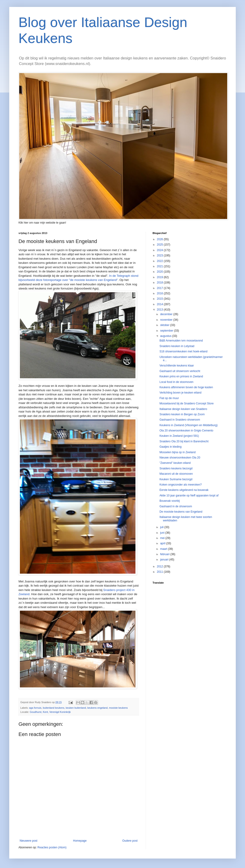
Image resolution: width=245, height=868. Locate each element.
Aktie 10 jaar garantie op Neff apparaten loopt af (189, 496)
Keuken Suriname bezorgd (176, 479)
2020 (160, 272)
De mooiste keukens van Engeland (181, 512)
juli (162, 527)
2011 (160, 572)
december (167, 314)
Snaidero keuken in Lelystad (177, 346)
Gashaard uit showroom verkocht (180, 371)
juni (163, 533)
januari (165, 560)
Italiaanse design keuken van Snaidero (183, 409)
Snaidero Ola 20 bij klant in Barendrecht (184, 441)
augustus (166, 336)
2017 (160, 288)
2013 (160, 310)
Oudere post (130, 841)
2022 (160, 261)
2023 (160, 255)
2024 (160, 250)
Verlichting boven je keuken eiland (180, 393)
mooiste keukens (118, 708)
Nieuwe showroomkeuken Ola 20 (180, 458)
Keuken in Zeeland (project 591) (179, 436)
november (167, 320)
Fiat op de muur (169, 398)
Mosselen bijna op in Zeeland (178, 452)
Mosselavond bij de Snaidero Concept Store (187, 403)
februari (165, 554)
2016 (160, 293)
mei (163, 538)
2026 (160, 239)
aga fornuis (35, 708)
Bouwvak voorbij (170, 501)
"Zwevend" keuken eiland (175, 463)
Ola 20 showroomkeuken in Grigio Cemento (186, 431)
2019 (160, 277)
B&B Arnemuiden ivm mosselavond (181, 341)
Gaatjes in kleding (170, 447)
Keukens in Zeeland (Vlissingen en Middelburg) (188, 425)
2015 (160, 299)
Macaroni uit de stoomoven (176, 474)
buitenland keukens (54, 708)
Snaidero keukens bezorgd (176, 468)
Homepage (80, 841)
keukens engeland (98, 708)
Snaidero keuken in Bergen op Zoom (182, 414)
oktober (165, 325)
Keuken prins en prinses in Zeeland (181, 376)
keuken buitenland (76, 708)
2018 (160, 283)
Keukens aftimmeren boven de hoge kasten (186, 387)
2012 (160, 566)
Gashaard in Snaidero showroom (180, 420)
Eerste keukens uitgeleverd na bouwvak (184, 490)
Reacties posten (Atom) (52, 847)
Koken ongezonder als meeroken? (181, 485)
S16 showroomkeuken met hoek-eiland (183, 351)
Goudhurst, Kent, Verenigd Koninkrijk (50, 712)
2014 (160, 304)
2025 (160, 245)
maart (164, 549)
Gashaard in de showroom (176, 506)
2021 (160, 266)
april (163, 543)
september (167, 331)
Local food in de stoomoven (176, 382)
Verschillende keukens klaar (177, 366)
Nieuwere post (29, 841)
